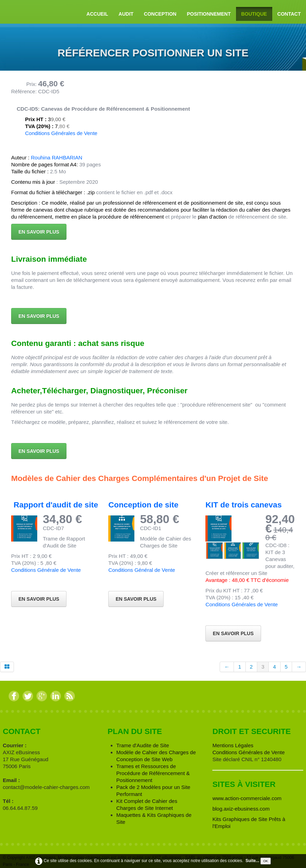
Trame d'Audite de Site (143, 745)
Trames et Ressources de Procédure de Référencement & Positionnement (153, 773)
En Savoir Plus (39, 599)
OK (266, 861)
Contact (289, 14)
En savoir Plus (233, 633)
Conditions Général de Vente (142, 570)
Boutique (254, 14)
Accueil (97, 14)
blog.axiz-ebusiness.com (241, 809)
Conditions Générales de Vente (61, 133)
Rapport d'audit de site (56, 505)
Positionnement (209, 14)
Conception (160, 14)
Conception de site (143, 505)
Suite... (252, 861)
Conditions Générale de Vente (46, 570)
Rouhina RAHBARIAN (57, 157)
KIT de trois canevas (244, 505)
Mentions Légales (233, 745)
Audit (126, 14)
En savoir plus (39, 232)
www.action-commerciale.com (247, 798)
